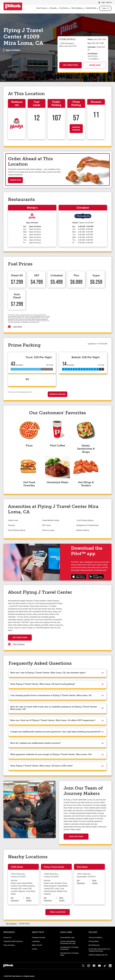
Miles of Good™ (37, 945)
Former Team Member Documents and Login (68, 942)
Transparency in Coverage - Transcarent (70, 948)
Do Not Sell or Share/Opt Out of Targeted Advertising (99, 950)
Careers (35, 949)
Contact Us (7, 937)
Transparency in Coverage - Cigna (70, 954)
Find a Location (58, 912)
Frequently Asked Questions (13, 941)
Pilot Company (19, 644)
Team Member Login (67, 937)
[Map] (85, 622)
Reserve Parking (76, 129)
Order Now (95, 65)
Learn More (17, 327)
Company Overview (39, 937)
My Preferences (94, 945)
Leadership (36, 941)
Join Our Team (76, 836)
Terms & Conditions (95, 937)
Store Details (29, 899)
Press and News (9, 945)
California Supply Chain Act (98, 955)
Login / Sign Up (106, 2)
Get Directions (71, 65)
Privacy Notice (94, 941)
